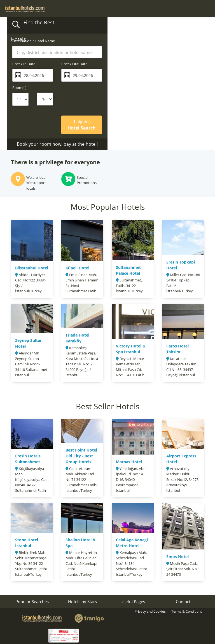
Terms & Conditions (187, 611)
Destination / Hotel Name (34, 41)
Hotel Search (82, 125)
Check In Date (24, 64)
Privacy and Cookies (150, 611)
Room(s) (19, 88)
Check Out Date (74, 64)
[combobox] (57, 52)
